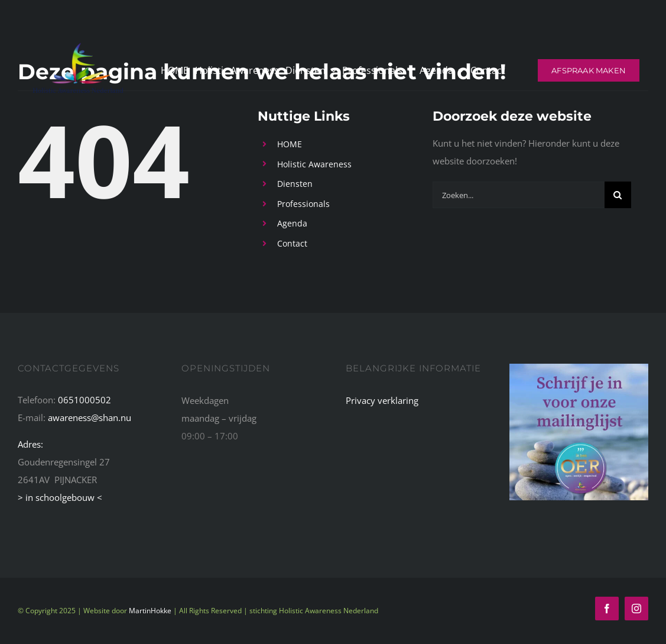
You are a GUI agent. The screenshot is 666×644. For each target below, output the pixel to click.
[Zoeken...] (519, 195)
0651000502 (85, 400)
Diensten (295, 184)
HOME (290, 144)
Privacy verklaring (382, 400)
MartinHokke (150, 611)
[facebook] (607, 609)
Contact (292, 243)
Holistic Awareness (314, 164)
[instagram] (636, 609)
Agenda (292, 223)
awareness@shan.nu (90, 418)
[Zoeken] (618, 195)
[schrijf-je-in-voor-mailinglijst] (579, 368)
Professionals (303, 204)
